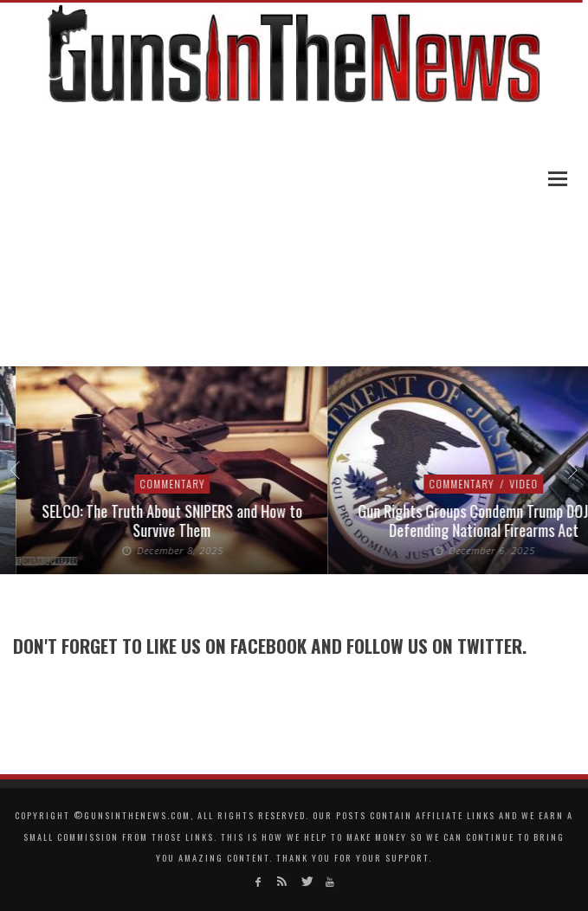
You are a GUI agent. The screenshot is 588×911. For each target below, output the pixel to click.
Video (530, 484)
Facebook (268, 646)
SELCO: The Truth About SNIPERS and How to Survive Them (178, 520)
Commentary (178, 484)
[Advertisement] (294, 236)
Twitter (490, 646)
